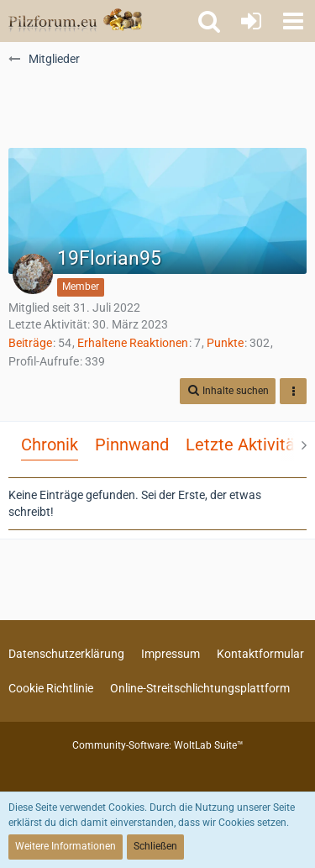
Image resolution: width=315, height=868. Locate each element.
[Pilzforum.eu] (75, 21)
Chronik (50, 445)
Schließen (155, 846)
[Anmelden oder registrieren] (251, 21)
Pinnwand (132, 445)
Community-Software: (158, 745)
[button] (293, 21)
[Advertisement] (158, 106)
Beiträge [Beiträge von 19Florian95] (30, 343)
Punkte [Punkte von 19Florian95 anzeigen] (225, 343)
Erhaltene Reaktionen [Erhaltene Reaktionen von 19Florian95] (133, 343)
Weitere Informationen (66, 846)
